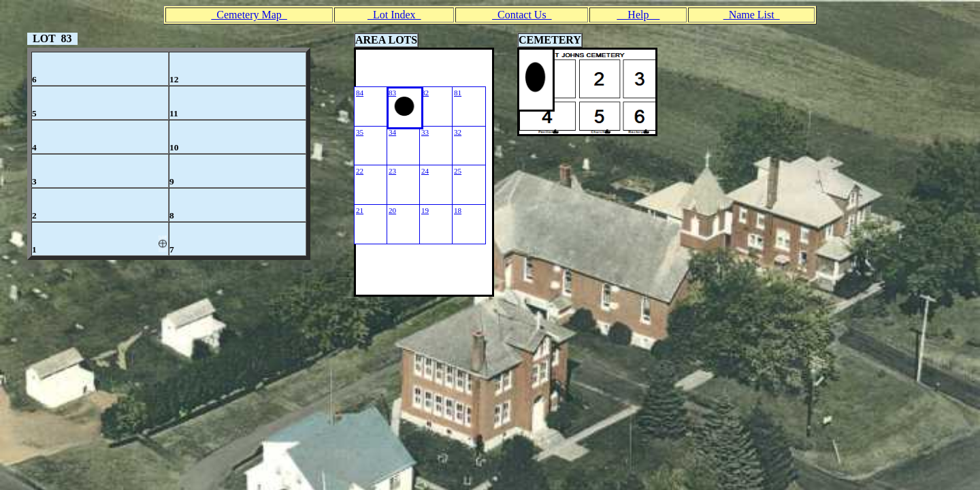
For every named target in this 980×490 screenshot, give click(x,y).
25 (458, 171)
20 (392, 210)
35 (360, 132)
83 (392, 93)
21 (360, 210)
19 (425, 210)
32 (458, 132)
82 (425, 93)
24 (425, 171)
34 (392, 132)
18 (458, 210)
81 (458, 93)
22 (360, 171)
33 (425, 132)
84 (360, 93)
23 (392, 171)
